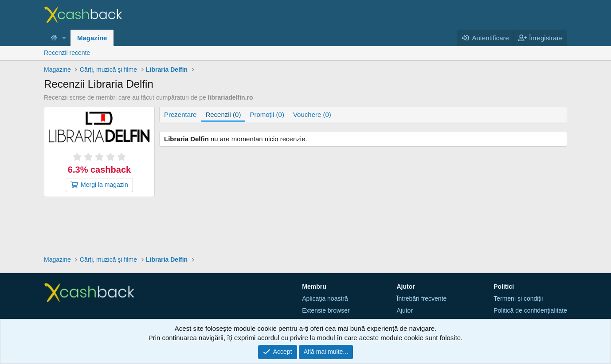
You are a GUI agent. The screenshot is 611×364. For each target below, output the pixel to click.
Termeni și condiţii (518, 298)
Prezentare (180, 114)
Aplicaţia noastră (325, 298)
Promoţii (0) (267, 114)
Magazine (92, 38)
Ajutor (405, 310)
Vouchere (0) (312, 114)
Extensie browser (326, 310)
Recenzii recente (67, 53)
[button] (64, 38)
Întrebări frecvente (422, 298)
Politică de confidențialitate (530, 310)
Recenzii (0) (223, 114)
